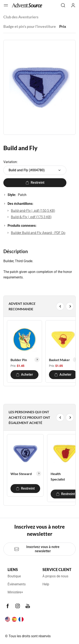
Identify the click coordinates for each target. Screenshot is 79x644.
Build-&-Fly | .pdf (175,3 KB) (31, 217)
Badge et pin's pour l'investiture (30, 26)
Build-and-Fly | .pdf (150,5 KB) (33, 211)
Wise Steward (21, 474)
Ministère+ (15, 592)
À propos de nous (55, 576)
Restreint (35, 183)
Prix (63, 26)
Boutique (14, 576)
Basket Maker (59, 360)
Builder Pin (19, 360)
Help (46, 584)
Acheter (24, 375)
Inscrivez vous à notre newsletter (37, 549)
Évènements (17, 584)
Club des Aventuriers (21, 17)
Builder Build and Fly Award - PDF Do (38, 233)
